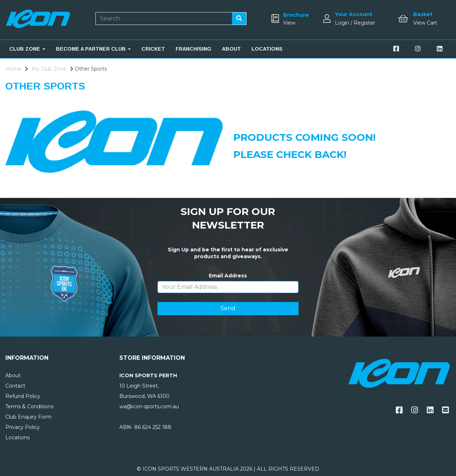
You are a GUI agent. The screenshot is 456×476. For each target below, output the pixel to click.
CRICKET (153, 49)
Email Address (228, 276)
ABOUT (231, 49)
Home (13, 69)
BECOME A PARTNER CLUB (93, 49)
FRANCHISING (193, 49)
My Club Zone (49, 69)
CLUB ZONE (27, 49)
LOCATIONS (267, 49)
